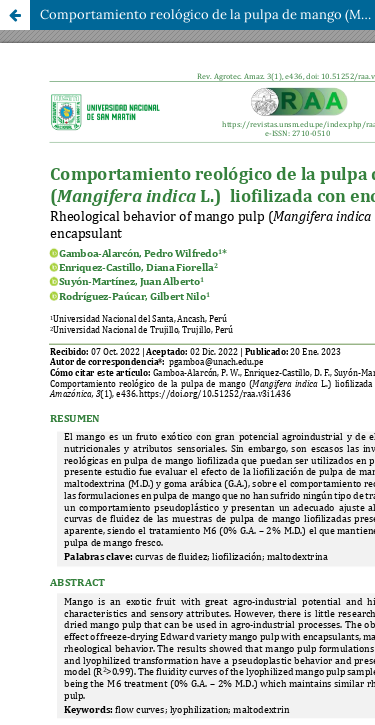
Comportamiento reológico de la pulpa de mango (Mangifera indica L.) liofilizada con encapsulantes (207, 14)
